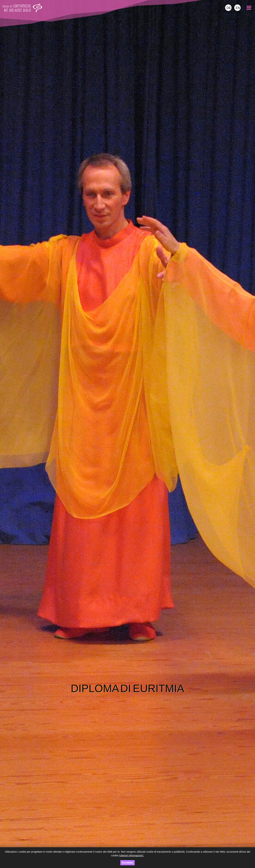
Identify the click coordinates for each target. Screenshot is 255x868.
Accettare (127, 863)
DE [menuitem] (229, 8)
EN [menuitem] (238, 8)
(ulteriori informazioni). (131, 855)
